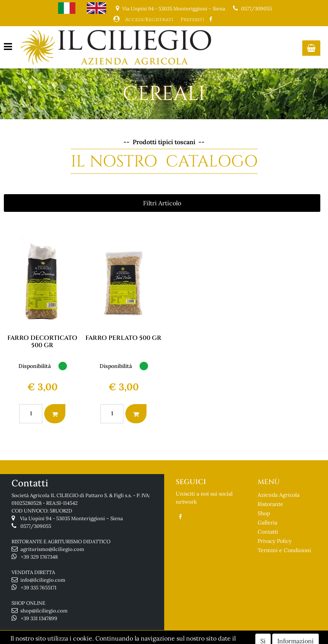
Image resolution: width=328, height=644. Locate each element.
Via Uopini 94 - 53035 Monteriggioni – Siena (72, 518)
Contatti (268, 532)
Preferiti (192, 20)
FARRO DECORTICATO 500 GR (42, 342)
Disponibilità (35, 366)
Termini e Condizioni (284, 550)
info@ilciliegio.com (43, 580)
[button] (311, 48)
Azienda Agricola (279, 495)
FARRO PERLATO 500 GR (123, 338)
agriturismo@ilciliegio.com (52, 549)
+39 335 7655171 (39, 588)
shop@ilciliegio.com (44, 611)
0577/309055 (256, 9)
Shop (264, 513)
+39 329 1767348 (39, 557)
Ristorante (271, 504)
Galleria (267, 523)
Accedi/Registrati (149, 20)
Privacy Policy (275, 541)
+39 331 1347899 (39, 618)
